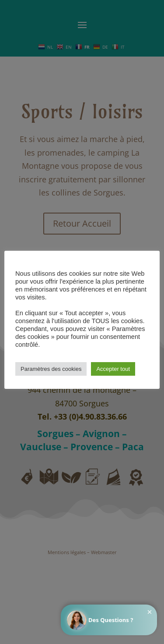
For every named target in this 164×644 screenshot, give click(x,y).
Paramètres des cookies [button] (51, 369)
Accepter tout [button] (113, 369)
